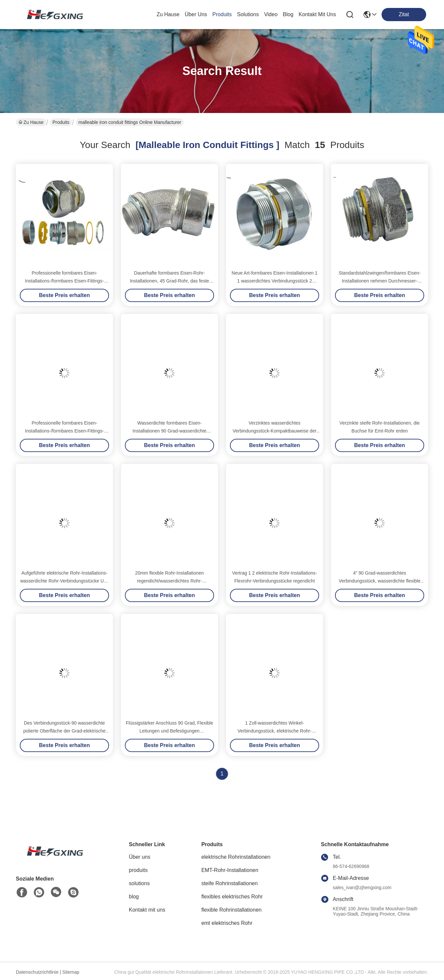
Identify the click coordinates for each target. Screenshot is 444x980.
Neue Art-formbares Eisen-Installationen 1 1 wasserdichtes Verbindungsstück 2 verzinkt (275, 281)
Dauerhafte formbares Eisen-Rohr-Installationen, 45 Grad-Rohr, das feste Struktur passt (169, 281)
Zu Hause (168, 14)
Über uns (196, 14)
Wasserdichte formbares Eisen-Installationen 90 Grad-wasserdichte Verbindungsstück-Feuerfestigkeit (169, 431)
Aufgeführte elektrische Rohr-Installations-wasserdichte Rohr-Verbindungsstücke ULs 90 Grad (64, 581)
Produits (61, 122)
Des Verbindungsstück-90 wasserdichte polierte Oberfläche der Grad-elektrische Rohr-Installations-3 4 (64, 731)
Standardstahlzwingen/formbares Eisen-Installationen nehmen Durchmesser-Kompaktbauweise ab (380, 281)
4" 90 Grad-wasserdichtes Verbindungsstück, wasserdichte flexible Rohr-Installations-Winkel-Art (379, 581)
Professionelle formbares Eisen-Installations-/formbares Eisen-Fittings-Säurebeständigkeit (65, 281)
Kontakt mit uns (147, 910)
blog (288, 14)
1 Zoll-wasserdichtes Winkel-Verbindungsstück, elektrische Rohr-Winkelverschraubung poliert (275, 731)
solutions (248, 14)
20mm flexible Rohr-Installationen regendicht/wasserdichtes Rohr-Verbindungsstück (169, 581)
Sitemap (71, 972)
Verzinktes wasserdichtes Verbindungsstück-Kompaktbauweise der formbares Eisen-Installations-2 (275, 431)
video (271, 14)
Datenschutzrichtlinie (37, 972)
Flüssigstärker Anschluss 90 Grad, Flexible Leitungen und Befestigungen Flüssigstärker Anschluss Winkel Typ (170, 731)
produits (222, 14)
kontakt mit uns (317, 14)
